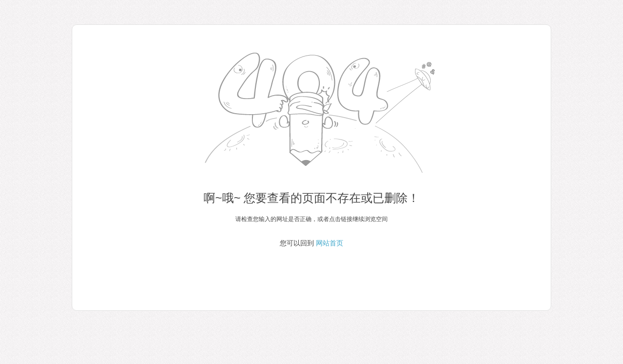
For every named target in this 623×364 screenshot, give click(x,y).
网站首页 (330, 243)
